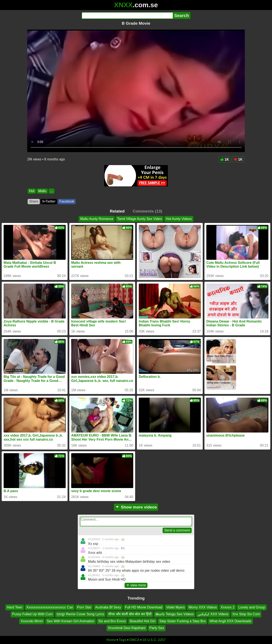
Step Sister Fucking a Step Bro (182, 621)
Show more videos (136, 507)
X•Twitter (49, 201)
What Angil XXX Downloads (230, 621)
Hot (32, 191)
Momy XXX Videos (203, 607)
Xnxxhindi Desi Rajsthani (127, 628)
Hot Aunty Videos (179, 219)
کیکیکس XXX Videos (213, 614)
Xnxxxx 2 (228, 607)
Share (34, 201)
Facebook (67, 201)
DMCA (134, 640)
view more (136, 585)
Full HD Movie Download (144, 607)
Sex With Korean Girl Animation (71, 621)
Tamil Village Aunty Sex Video (140, 219)
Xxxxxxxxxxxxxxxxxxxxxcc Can (50, 607)
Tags (123, 640)
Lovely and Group (252, 607)
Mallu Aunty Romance (97, 219)
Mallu (42, 191)
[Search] (127, 16)
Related (117, 211)
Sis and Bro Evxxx (112, 621)
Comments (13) (148, 211)
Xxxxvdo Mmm (32, 621)
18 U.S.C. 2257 (154, 640)
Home (111, 640)
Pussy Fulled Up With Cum (32, 614)
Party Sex (157, 628)
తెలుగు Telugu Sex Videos (175, 614)
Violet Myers (176, 607)
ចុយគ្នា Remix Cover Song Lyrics (80, 614)
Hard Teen (15, 607)
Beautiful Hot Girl (142, 621)
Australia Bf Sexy (108, 607)
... (52, 191)
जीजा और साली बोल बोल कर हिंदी (130, 614)
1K (225, 159)
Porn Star (84, 607)
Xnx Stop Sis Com (246, 614)
